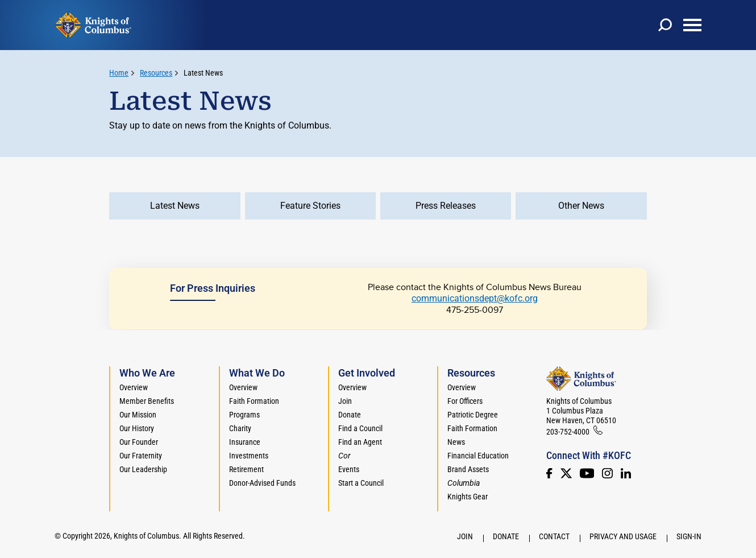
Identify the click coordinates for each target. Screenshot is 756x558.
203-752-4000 (568, 432)
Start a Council (361, 483)
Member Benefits (147, 401)
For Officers (465, 401)
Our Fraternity (141, 456)
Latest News (203, 73)
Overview (134, 387)
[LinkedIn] (626, 473)
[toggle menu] (692, 25)
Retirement (246, 469)
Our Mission (138, 415)
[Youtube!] (587, 473)
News (456, 442)
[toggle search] (665, 25)
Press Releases (446, 206)
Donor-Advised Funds (262, 483)
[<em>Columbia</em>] (468, 483)
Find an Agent (360, 442)
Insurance (245, 442)
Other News (581, 206)
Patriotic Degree (473, 415)
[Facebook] (549, 473)
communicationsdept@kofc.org (475, 298)
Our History (137, 428)
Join (345, 401)
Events (349, 469)
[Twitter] (566, 473)
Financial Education (478, 456)
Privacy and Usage (623, 536)
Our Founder (139, 442)
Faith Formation (254, 401)
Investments (249, 456)
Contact (554, 536)
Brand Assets (468, 469)
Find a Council (360, 428)
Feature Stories (310, 206)
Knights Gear (468, 497)
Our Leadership (143, 469)
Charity (240, 428)
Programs (244, 415)
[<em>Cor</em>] (344, 456)
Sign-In (689, 536)
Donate (350, 415)
